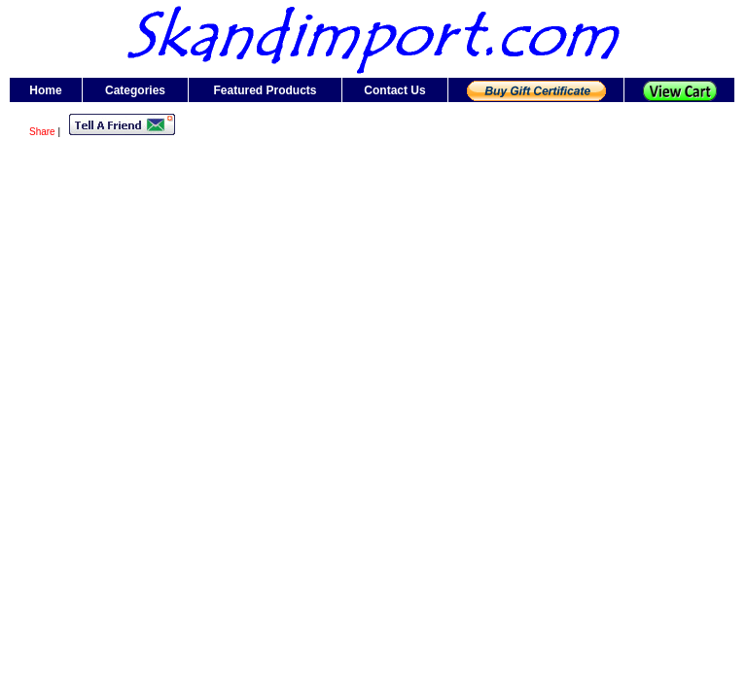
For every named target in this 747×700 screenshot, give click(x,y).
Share (42, 132)
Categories (135, 90)
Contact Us (394, 90)
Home (45, 90)
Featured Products (265, 90)
